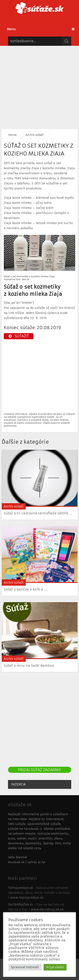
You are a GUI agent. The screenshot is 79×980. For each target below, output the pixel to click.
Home (12, 135)
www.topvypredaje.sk (27, 898)
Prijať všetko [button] (55, 967)
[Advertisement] (39, 85)
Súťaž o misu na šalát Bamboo (29, 666)
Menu (11, 29)
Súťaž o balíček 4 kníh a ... (25, 589)
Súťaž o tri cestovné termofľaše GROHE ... (38, 513)
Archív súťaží (35, 135)
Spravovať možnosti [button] (25, 967)
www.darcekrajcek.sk (47, 909)
